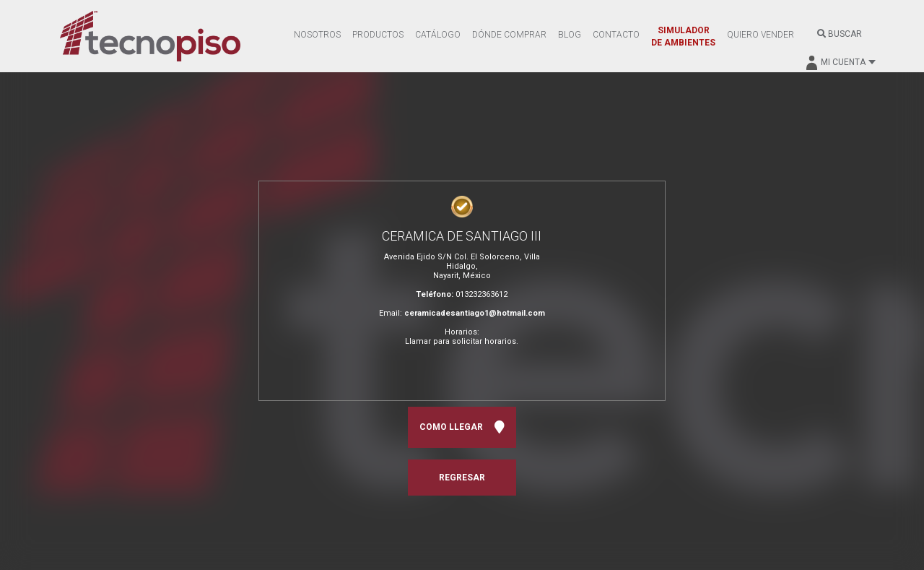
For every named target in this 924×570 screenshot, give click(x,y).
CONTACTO (616, 35)
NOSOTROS (317, 35)
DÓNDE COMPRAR (509, 35)
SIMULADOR (683, 36)
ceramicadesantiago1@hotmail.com (475, 313)
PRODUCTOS (378, 35)
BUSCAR (840, 34)
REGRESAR (462, 478)
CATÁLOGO (438, 35)
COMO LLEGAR (462, 427)
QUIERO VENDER (760, 35)
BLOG (570, 35)
